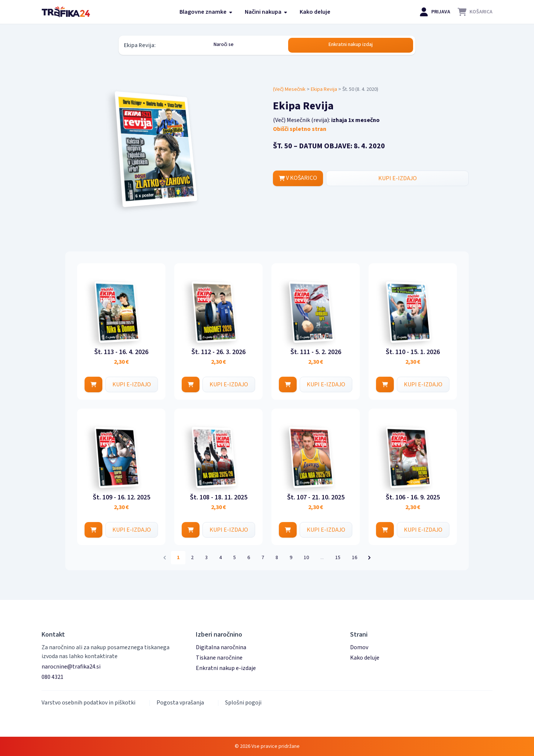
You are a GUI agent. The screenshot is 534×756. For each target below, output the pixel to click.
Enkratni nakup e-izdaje (226, 668)
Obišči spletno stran (300, 129)
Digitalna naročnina (221, 647)
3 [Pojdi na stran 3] (206, 558)
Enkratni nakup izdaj (351, 44)
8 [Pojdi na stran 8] (277, 558)
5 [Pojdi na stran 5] (235, 558)
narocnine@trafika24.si (71, 667)
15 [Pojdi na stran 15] (338, 558)
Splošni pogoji (243, 703)
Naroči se (224, 44)
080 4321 (52, 677)
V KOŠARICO (298, 178)
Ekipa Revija (324, 89)
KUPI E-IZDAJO (398, 178)
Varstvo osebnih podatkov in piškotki (88, 703)
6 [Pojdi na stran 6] (249, 558)
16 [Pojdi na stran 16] (355, 558)
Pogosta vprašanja (180, 703)
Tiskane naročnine (219, 658)
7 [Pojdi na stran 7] (263, 558)
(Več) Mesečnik (289, 89)
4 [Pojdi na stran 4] (220, 558)
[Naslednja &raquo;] (369, 558)
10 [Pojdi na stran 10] (306, 558)
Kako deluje (315, 12)
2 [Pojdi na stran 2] (192, 558)
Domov (359, 647)
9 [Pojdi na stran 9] (291, 558)
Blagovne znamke (206, 12)
